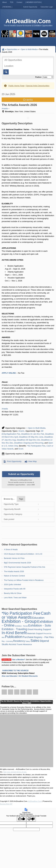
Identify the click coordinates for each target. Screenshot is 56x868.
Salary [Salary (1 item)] (28, 641)
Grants (21, 431)
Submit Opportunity (30, 7)
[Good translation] (22, 819)
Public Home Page (16, 86)
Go (6, 72)
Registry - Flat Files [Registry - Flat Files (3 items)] (44, 637)
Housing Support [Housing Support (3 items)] (42, 629)
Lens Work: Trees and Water (15, 598)
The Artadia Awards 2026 (14, 571)
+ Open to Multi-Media (36, 428)
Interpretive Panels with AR (15, 589)
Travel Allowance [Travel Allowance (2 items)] (24, 644)
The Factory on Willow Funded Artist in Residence (24, 580)
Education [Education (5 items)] (38, 618)
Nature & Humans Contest (14, 576)
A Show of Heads (11, 550)
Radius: (39, 77)
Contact (19, 2)
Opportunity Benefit (12, 509)
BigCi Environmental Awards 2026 (17, 563)
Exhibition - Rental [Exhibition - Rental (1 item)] (21, 626)
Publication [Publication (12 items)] (14, 637)
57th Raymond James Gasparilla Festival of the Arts (24, 567)
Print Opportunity (14, 461)
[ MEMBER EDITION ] (34, 2)
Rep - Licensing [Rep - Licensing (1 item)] (7, 641)
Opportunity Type (11, 504)
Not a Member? (19, 660)
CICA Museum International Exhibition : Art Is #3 (23, 554)
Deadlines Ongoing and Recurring (29, 443)
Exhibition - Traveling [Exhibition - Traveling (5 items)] (14, 629)
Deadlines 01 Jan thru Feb (33, 434)
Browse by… (9, 499)
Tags (21, 499)
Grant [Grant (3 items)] (31, 629)
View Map (32, 461)
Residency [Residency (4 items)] (19, 641)
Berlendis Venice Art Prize (14, 558)
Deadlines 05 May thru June (31, 437)
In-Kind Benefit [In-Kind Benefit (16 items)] (14, 633)
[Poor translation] (31, 819)
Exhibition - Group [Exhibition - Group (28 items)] (19, 621)
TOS (12, 2)
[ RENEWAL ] (7, 7)
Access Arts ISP (6, 804)
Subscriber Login (47, 7)
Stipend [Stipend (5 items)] (44, 641)
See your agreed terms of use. (15, 772)
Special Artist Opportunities (38, 86)
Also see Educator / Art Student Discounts (20, 676)
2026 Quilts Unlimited (12, 585)
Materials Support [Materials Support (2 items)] (35, 633)
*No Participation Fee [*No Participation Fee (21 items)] (21, 613)
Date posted (9, 519)
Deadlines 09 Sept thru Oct (28, 440)
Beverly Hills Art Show (13, 593)
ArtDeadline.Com (28, 21)
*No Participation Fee (36, 446)
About (5, 2)
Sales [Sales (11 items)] (35, 641)
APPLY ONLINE (9, 373)
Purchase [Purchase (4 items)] (28, 637)
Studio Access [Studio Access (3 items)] (9, 644)
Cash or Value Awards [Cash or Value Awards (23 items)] (26, 615)
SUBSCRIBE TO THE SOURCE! (16, 671)
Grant (21, 449)
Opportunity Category (13, 514)
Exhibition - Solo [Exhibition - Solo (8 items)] (40, 625)
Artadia (5, 108)
